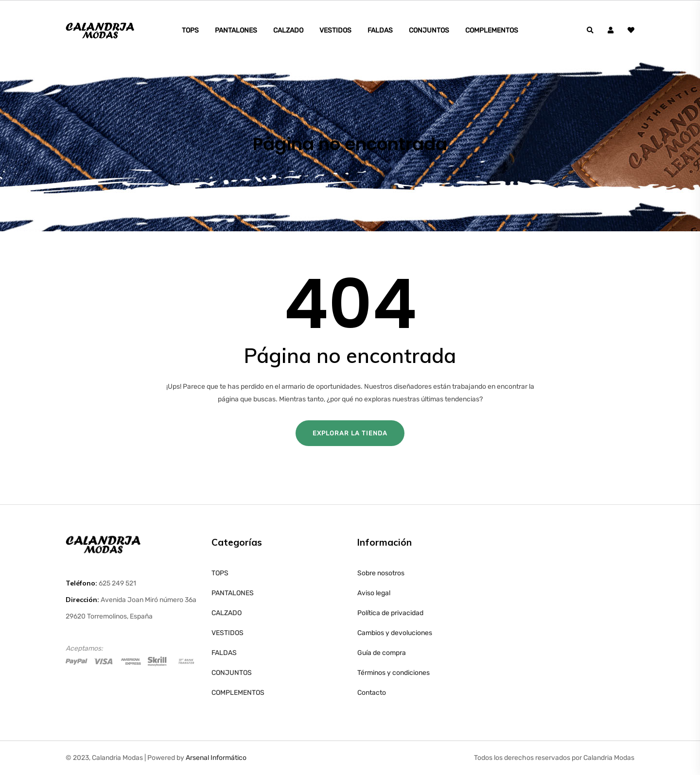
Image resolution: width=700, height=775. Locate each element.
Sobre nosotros (381, 573)
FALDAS (380, 30)
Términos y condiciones (394, 673)
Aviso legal (374, 593)
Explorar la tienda (350, 433)
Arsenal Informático (216, 758)
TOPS (190, 30)
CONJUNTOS (429, 30)
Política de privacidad (390, 613)
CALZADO (288, 30)
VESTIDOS (335, 30)
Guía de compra (382, 653)
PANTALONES (236, 30)
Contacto (372, 693)
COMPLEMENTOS (492, 30)
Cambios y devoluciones (395, 633)
